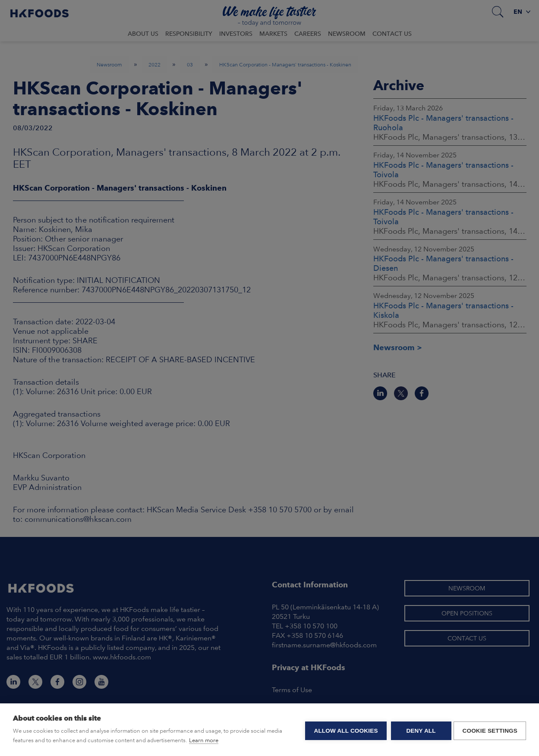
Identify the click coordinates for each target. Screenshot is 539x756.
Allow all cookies (344, 730)
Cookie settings (490, 730)
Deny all (419, 730)
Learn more (204, 740)
